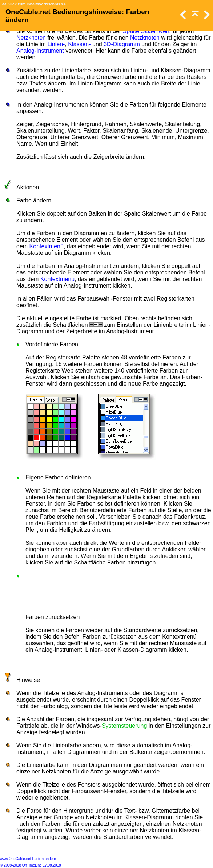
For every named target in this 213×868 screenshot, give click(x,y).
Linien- (56, 44)
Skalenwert (155, 31)
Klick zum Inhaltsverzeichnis (34, 4)
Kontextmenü (47, 246)
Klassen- (79, 44)
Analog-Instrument (40, 51)
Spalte (131, 31)
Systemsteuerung (124, 726)
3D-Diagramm (122, 44)
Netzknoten (31, 38)
